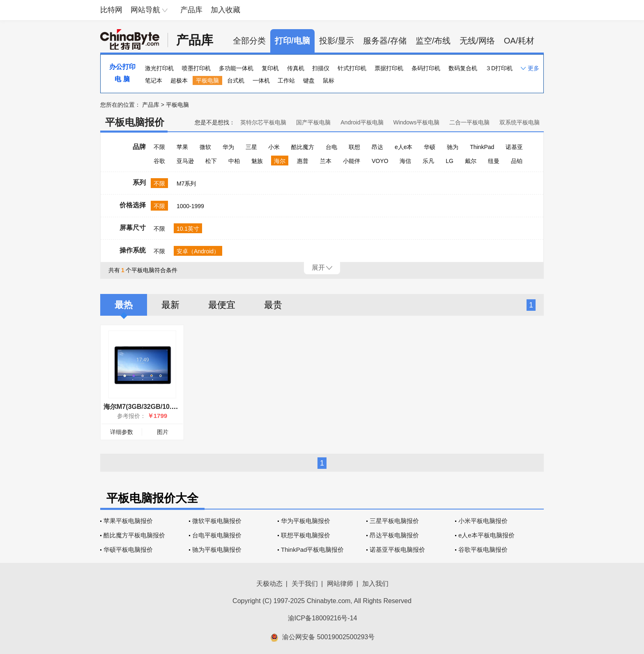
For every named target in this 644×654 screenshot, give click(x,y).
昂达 (377, 147)
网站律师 (340, 584)
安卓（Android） (198, 251)
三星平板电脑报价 (394, 521)
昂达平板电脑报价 (394, 535)
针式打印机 (352, 68)
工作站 (286, 80)
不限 (159, 147)
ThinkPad (482, 147)
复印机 (270, 68)
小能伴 (352, 161)
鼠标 (329, 80)
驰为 (453, 147)
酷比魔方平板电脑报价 (134, 535)
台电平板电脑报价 (217, 535)
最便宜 (222, 305)
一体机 (261, 80)
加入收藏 (225, 10)
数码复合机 (463, 68)
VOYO (380, 161)
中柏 (234, 161)
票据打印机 (389, 68)
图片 (163, 432)
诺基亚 (514, 147)
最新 (170, 305)
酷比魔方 (303, 147)
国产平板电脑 (313, 122)
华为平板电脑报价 (306, 521)
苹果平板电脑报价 (128, 521)
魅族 (257, 161)
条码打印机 (426, 68)
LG (450, 161)
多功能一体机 (236, 68)
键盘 (309, 80)
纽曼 (494, 161)
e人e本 (404, 147)
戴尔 (471, 161)
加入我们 (375, 584)
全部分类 (249, 41)
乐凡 (428, 161)
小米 (274, 147)
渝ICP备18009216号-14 (323, 618)
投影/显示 (337, 41)
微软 (205, 147)
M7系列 (186, 184)
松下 (211, 161)
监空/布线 (433, 41)
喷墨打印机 (196, 68)
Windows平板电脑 (416, 122)
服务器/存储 (385, 41)
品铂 (517, 161)
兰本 (326, 161)
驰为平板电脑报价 (217, 550)
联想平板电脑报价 (306, 535)
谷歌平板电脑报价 (483, 550)
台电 (331, 147)
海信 (405, 161)
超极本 (179, 80)
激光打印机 (159, 68)
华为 (228, 147)
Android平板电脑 (362, 122)
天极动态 (269, 584)
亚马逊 (185, 161)
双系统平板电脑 (520, 122)
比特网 (111, 10)
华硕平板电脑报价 (128, 550)
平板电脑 (207, 80)
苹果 (182, 147)
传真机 (296, 68)
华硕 (430, 147)
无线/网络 (477, 41)
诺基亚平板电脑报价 (397, 550)
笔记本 (154, 80)
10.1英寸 (188, 229)
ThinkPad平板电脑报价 (312, 550)
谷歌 (159, 161)
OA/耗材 (519, 41)
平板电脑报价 (135, 122)
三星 (251, 147)
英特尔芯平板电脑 (263, 122)
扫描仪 (321, 68)
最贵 (273, 305)
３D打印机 (499, 68)
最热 (124, 305)
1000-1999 (190, 206)
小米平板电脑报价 (483, 521)
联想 (354, 147)
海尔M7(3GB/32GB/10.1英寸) (147, 407)
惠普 (303, 161)
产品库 (191, 10)
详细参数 (122, 432)
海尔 (280, 161)
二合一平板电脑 (469, 122)
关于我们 (305, 584)
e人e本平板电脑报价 (486, 535)
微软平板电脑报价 (217, 521)
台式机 (236, 80)
